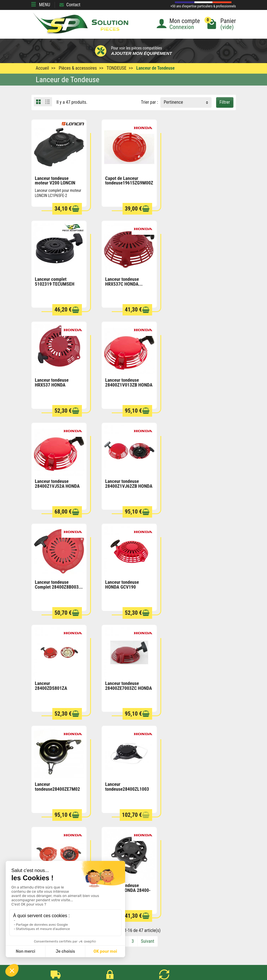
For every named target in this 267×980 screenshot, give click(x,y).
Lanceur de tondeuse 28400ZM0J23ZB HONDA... (195, 586)
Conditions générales (149, 880)
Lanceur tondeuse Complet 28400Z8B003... (199, 382)
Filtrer (225, 102)
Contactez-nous (144, 911)
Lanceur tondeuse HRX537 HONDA (122, 281)
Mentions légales (145, 887)
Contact (70, 5)
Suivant (148, 738)
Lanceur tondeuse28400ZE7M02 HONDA (58, 586)
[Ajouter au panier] (75, 209)
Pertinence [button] (173, 102)
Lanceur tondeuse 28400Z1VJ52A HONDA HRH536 (57, 384)
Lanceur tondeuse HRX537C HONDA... (54, 281)
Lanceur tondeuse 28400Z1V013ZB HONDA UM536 (199, 284)
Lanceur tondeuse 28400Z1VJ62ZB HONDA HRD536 (129, 384)
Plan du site (140, 895)
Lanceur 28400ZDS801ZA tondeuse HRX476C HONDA (123, 488)
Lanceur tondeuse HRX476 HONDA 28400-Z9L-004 (58, 687)
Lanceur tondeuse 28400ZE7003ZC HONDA (199, 483)
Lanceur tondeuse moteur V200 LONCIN (55, 180)
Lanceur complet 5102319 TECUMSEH (195, 180)
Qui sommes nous (146, 903)
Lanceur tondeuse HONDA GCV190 (52, 483)
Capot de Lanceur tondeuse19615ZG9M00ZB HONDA (130, 183)
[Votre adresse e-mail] (134, 934)
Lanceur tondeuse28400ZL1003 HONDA (127, 586)
